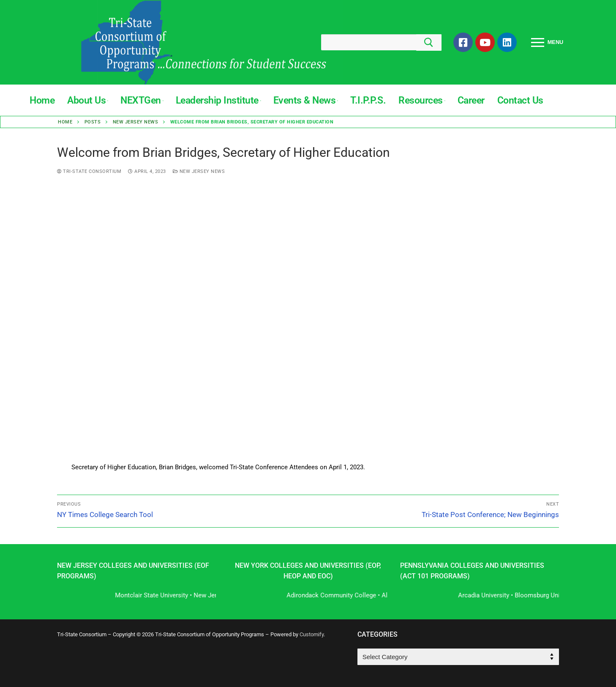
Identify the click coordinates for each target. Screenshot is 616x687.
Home (65, 122)
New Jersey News (136, 122)
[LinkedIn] (507, 42)
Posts (93, 122)
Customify (312, 634)
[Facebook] (463, 42)
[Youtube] (485, 42)
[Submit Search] (429, 42)
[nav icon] (547, 42)
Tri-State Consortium (89, 171)
